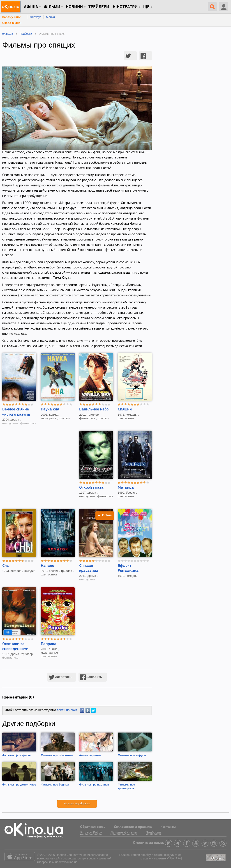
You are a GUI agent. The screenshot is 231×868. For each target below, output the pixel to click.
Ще (146, 7)
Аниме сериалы (90, 755)
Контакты (168, 827)
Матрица (126, 488)
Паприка (49, 644)
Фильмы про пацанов (94, 785)
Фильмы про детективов (19, 785)
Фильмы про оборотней (57, 755)
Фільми (52, 7)
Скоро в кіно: (12, 23)
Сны (6, 566)
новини (74, 7)
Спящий (125, 409)
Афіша (31, 7)
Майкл (50, 17)
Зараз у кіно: (12, 17)
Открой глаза (91, 488)
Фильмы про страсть (16, 755)
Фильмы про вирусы (132, 755)
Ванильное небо (94, 409)
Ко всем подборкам (77, 804)
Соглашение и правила (133, 827)
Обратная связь (93, 827)
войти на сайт (67, 710)
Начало (47, 566)
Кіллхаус (35, 17)
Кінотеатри (125, 7)
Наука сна (50, 409)
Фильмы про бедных (55, 785)
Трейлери (99, 7)
